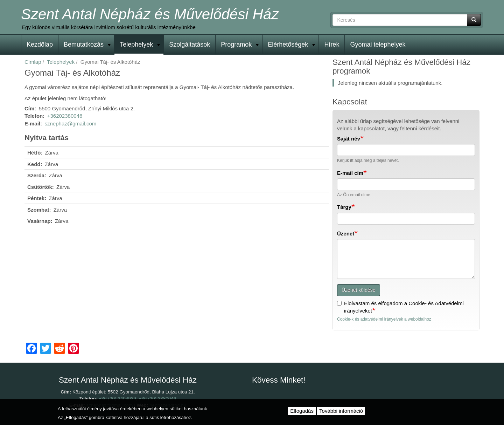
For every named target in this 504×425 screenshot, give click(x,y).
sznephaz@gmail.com (71, 124)
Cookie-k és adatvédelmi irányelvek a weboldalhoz (384, 319)
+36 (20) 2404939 (117, 399)
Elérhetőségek (291, 44)
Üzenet (346, 234)
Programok (240, 44)
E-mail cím (350, 173)
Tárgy (344, 207)
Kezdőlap (40, 44)
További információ (341, 411)
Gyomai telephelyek (378, 44)
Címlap (33, 62)
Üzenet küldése (359, 290)
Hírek (332, 44)
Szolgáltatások (190, 44)
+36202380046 (65, 116)
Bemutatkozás (87, 44)
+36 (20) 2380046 (157, 399)
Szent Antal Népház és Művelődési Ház (150, 14)
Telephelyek (140, 44)
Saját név (349, 139)
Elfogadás (302, 411)
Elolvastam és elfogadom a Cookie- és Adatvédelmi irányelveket (400, 307)
